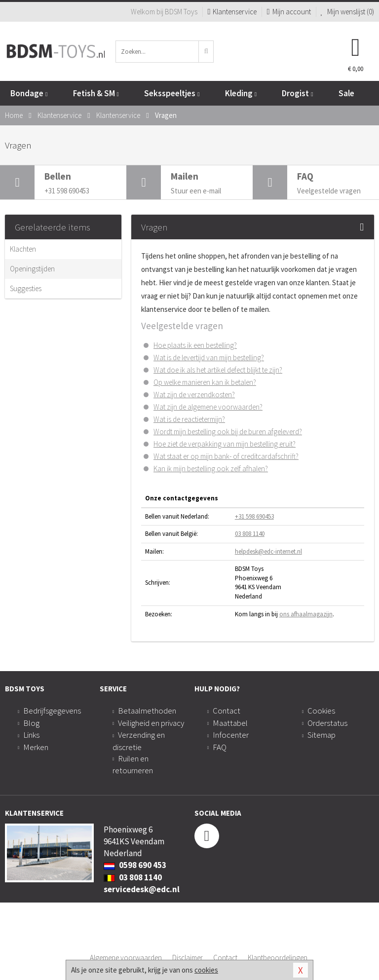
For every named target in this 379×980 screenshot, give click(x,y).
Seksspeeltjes (172, 93)
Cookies (321, 711)
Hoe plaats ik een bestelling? (195, 345)
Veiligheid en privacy (151, 723)
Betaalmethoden (147, 711)
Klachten (23, 249)
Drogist (297, 93)
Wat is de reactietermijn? (189, 419)
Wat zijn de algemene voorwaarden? (208, 407)
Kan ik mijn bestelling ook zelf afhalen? (211, 469)
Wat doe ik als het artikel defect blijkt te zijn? (218, 370)
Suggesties (26, 288)
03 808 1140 (250, 534)
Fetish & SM (96, 93)
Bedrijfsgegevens (52, 711)
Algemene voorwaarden (126, 958)
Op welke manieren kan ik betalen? (205, 382)
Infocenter (231, 735)
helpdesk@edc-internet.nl (268, 551)
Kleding (241, 93)
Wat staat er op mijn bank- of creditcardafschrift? (226, 456)
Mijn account (288, 12)
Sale (346, 93)
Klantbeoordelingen (278, 958)
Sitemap (322, 735)
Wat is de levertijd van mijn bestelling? (209, 358)
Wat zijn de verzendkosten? (194, 395)
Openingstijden (32, 269)
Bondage (29, 93)
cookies (206, 970)
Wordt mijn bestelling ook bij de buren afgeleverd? (228, 432)
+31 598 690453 (254, 516)
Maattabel (230, 723)
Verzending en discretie (139, 741)
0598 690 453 (135, 865)
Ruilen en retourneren (133, 764)
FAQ (220, 747)
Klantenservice (232, 12)
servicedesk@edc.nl (142, 889)
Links (31, 735)
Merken (36, 747)
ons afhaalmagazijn (306, 614)
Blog (31, 723)
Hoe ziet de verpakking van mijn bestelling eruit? (225, 444)
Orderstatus (327, 723)
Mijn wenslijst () (348, 12)
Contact (227, 711)
